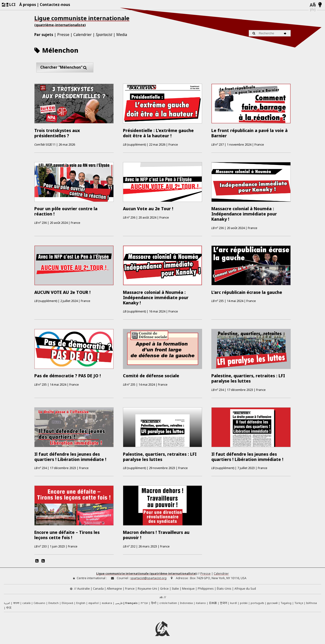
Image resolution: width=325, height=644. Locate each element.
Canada (98, 585)
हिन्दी (154, 600)
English (81, 600)
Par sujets (44, 35)
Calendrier (83, 35)
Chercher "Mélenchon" (65, 67)
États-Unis (224, 585)
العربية (7, 600)
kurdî (234, 600)
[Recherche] (286, 33)
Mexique (188, 585)
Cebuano (39, 600)
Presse (63, 35)
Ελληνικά (67, 600)
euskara (107, 600)
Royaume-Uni (147, 585)
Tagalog (286, 600)
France (130, 585)
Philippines (206, 585)
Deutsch (53, 600)
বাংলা (16, 600)
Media (122, 35)
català (26, 600)
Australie (84, 585)
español (94, 600)
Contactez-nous (55, 5)
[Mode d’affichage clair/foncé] (320, 5)
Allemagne (114, 585)
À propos (28, 5)
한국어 (223, 600)
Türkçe (299, 600)
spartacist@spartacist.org (148, 575)
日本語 (213, 600)
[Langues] (313, 5)
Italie (175, 585)
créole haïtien (168, 600)
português (257, 600)
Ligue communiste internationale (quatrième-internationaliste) (146, 570)
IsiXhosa (312, 600)
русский (272, 600)
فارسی (119, 600)
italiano (201, 600)
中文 (9, 604)
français (131, 600)
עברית (144, 600)
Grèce (164, 585)
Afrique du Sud (245, 585)
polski (244, 600)
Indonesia (186, 600)
